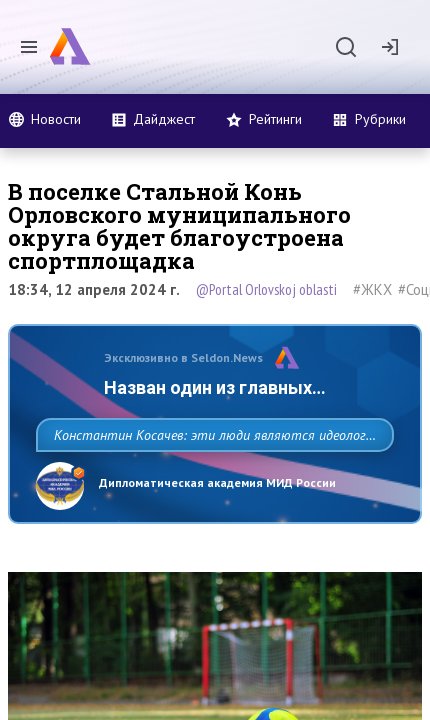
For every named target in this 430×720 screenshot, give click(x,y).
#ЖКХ (372, 289)
